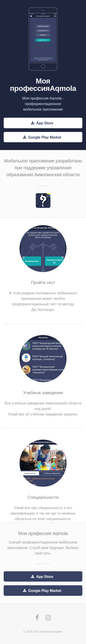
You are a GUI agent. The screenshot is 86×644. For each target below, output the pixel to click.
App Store (45, 123)
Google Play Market (45, 137)
